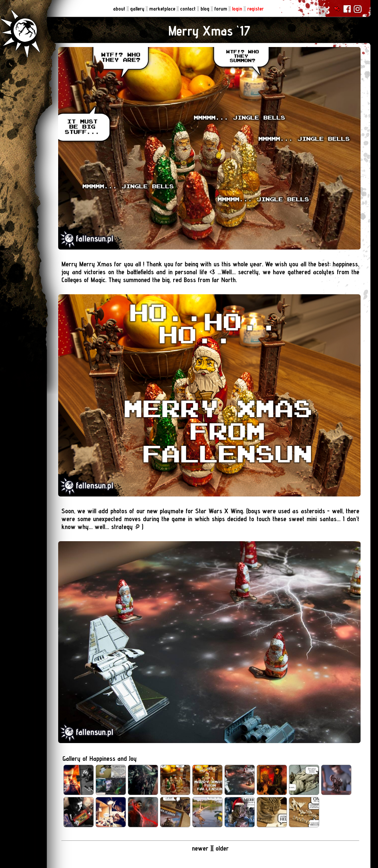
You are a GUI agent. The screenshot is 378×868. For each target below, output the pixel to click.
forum (221, 9)
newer (201, 848)
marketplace (163, 9)
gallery (138, 9)
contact (189, 9)
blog (206, 9)
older (222, 848)
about (120, 9)
